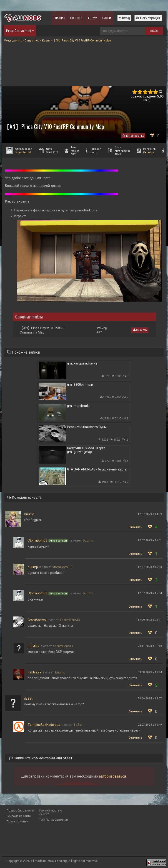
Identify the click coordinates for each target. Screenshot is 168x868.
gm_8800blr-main (80, 385)
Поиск (154, 31)
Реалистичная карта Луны (87, 427)
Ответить (135, 527)
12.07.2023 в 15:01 (150, 540)
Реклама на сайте (19, 816)
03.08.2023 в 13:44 (150, 672)
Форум (92, 18)
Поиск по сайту (17, 821)
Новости (76, 18)
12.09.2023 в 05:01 (150, 620)
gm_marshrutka (79, 406)
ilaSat (28, 699)
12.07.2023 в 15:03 (150, 567)
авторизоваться (112, 776)
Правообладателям (20, 810)
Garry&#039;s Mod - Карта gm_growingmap (86, 450)
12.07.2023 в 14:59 (150, 514)
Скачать (140, 330)
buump (29, 514)
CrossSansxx (37, 620)
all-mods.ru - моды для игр (49, 861)
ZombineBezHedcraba (44, 725)
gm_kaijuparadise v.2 (82, 363)
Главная (59, 18)
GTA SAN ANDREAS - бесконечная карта (97, 469)
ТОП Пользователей (54, 820)
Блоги (107, 18)
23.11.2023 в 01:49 (150, 646)
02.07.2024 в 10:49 (150, 725)
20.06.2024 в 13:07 (150, 699)
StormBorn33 (23, 153)
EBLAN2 (34, 646)
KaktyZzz (35, 672)
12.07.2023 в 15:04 (150, 593)
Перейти (149, 153)
